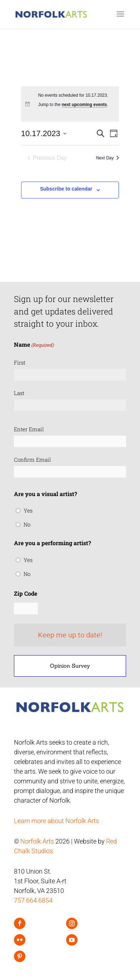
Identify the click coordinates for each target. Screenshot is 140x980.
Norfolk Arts (37, 841)
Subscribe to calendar (66, 189)
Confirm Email (32, 460)
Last (19, 393)
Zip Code (26, 593)
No (27, 524)
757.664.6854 (33, 900)
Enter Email (29, 429)
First (20, 362)
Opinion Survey (70, 666)
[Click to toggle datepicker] (44, 133)
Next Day (107, 158)
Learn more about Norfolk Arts (56, 821)
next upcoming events (84, 105)
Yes (28, 510)
